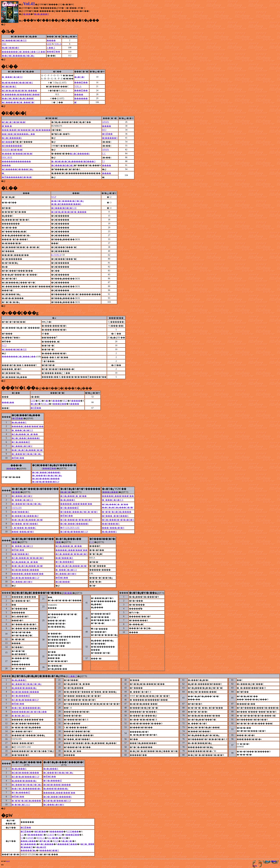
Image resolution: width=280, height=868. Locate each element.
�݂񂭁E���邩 (27, 847)
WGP (54, 197)
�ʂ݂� (8, 861)
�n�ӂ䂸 (41, 847)
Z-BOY (51, 835)
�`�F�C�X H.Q (21, 716)
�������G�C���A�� (19, 356)
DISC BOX (7, 157)
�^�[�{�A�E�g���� (117, 512)
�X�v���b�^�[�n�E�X (76, 520)
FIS (64, 838)
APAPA (106, 122)
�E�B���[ (63, 582)
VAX (56, 841)
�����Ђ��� (67, 844)
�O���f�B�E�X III (64, 208)
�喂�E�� (18, 458)
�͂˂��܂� (7, 126)
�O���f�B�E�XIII (14, 40)
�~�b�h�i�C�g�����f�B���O (73, 161)
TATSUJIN (17, 508)
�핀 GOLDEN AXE (70, 528)
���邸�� (53, 52)
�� (15, 542)
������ (81, 98)
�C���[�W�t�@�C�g (27, 454)
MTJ (104, 130)
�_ (3, 173)
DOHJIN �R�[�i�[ (12, 150)
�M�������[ (12, 146)
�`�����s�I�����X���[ (21, 94)
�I (47, 401)
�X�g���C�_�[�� (25, 434)
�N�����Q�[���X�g (17, 169)
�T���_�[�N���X (115, 516)
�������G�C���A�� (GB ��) (24, 52)
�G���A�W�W (22, 446)
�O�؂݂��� (87, 844)
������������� (16, 161)
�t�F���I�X (20, 512)
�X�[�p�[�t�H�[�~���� (19, 91)
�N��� (7, 142)
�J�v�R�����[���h (66, 204)
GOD (49, 44)
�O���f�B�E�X (63, 165)
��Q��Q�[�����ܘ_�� (18, 134)
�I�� (56, 401)
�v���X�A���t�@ (25, 516)
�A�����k (29, 844)
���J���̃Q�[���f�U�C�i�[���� (26, 130)
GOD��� (73, 832)
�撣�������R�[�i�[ (17, 177)
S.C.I (4, 345)
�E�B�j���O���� (46, 479)
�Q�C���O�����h (26, 438)
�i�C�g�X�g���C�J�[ (27, 450)
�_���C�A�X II (22, 430)
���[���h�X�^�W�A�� (29, 712)
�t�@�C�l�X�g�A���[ (18, 98)
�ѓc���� (47, 844)
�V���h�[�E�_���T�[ (18, 102)
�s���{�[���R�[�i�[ (17, 154)
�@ (3, 24)
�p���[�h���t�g (24, 688)
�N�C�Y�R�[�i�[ (14, 122)
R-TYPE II (56, 255)
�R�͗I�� (40, 832)
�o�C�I (79, 77)
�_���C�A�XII (12, 77)
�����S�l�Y (49, 850)
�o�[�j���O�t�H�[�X (17, 83)
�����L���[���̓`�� (28, 426)
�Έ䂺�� (107, 134)
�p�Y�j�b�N (10, 48)
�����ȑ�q (28, 850)
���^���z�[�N (113, 528)
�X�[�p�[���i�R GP (74, 532)
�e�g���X (41, 14)
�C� (47, 841)
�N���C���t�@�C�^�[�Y (79, 512)
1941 (4, 44)
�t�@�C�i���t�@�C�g (18, 56)
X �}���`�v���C (24, 528)
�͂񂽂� (75, 102)
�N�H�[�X (9, 87)
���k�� (8, 402)
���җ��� (110, 492)
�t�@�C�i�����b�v (26, 708)
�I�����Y (110, 138)
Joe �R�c (54, 838)
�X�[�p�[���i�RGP (46, 482)
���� (51, 40)
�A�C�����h (12, 138)
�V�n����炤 (21, 442)
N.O (66, 401)
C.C (104, 153)
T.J (103, 161)
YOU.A (58, 44)
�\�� (27, 14)
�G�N (34, 404)
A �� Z (51, 48)
